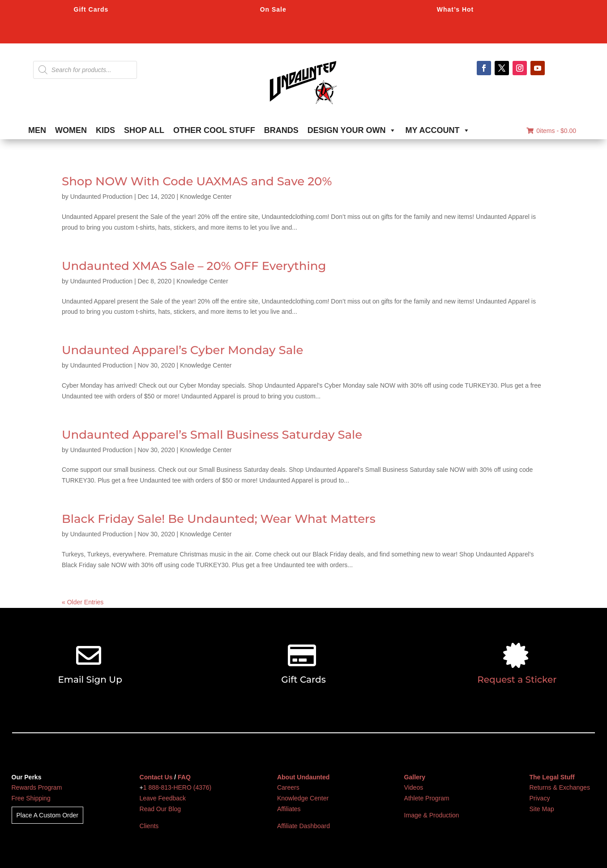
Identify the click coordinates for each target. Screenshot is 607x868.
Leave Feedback (163, 798)
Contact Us (156, 777)
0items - (551, 131)
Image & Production (432, 815)
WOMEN (71, 130)
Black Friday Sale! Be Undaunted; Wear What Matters (219, 519)
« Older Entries (83, 602)
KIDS (105, 130)
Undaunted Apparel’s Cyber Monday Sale (182, 350)
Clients (149, 826)
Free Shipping (31, 798)
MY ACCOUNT (438, 130)
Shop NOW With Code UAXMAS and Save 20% (197, 181)
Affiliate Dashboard (303, 826)
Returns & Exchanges (560, 787)
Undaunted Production (101, 197)
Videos (414, 787)
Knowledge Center (206, 197)
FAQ (184, 777)
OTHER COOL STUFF (214, 130)
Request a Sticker (517, 680)
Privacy (540, 798)
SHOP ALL (144, 130)
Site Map (542, 809)
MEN (37, 130)
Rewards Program (37, 787)
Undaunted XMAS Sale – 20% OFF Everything (194, 266)
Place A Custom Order (48, 815)
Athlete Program (427, 798)
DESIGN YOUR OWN (352, 130)
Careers (288, 787)
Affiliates (289, 809)
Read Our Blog (160, 809)
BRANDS (281, 130)
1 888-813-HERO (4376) (177, 787)
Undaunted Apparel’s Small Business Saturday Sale (212, 435)
